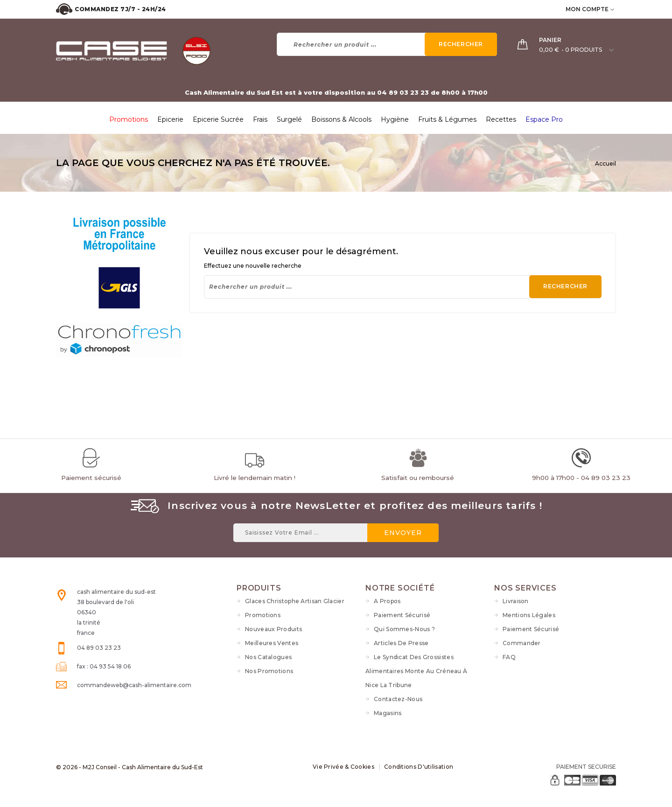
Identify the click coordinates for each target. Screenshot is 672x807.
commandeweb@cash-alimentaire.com (134, 685)
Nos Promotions (269, 671)
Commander (522, 643)
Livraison (516, 601)
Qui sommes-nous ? (404, 629)
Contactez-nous (398, 699)
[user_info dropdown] (613, 9)
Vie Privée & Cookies (343, 767)
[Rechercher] (387, 44)
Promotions (263, 615)
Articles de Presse (401, 643)
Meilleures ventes (272, 643)
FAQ (509, 657)
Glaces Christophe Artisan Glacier (295, 601)
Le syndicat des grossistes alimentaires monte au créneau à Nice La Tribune (416, 671)
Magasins (388, 713)
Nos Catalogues (268, 657)
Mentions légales (529, 615)
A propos (387, 601)
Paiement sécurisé (402, 615)
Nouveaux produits (273, 629)
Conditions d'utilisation (419, 767)
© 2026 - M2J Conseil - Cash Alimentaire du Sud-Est (129, 767)
